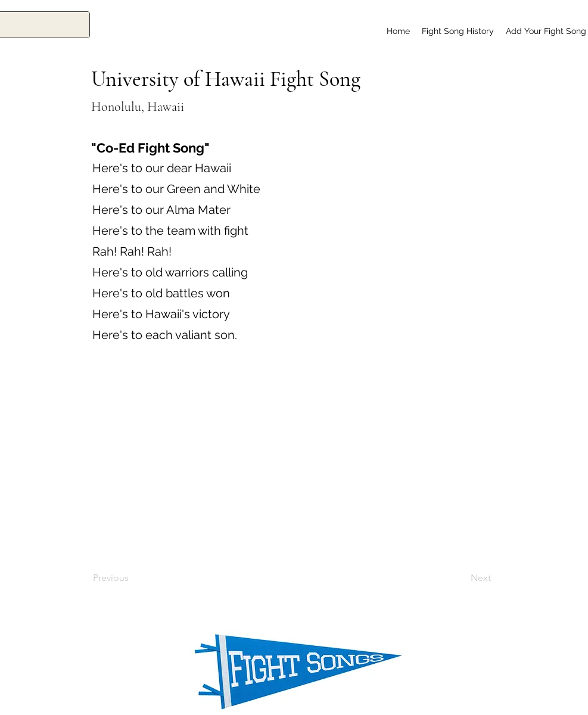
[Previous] (132, 578)
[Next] (461, 578)
